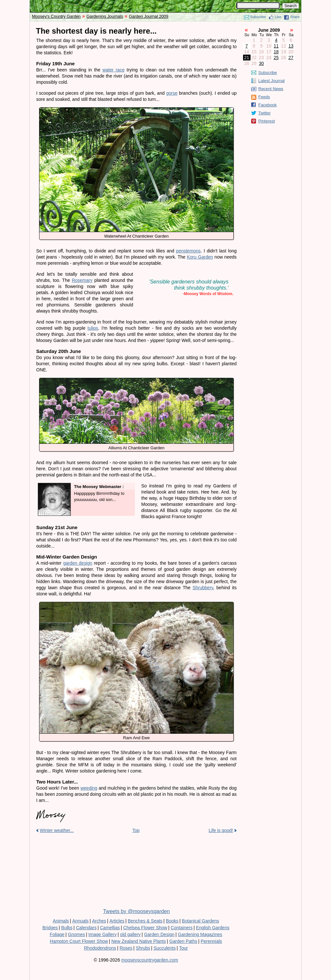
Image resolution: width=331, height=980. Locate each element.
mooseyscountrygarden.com (150, 960)
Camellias (110, 928)
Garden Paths (183, 941)
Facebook (267, 105)
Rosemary (82, 280)
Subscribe (258, 17)
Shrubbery (203, 588)
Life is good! (221, 830)
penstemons (188, 251)
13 (291, 46)
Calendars (86, 928)
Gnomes (76, 934)
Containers (182, 928)
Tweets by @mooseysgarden (137, 911)
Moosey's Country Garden (56, 16)
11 (276, 46)
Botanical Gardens (201, 921)
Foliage (57, 934)
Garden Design (159, 934)
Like (278, 17)
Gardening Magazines (200, 934)
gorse (172, 93)
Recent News (271, 89)
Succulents (165, 948)
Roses (126, 948)
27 (291, 58)
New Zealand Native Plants (139, 941)
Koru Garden (200, 257)
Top (136, 830)
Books (172, 921)
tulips (93, 328)
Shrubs (143, 948)
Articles (117, 921)
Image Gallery (103, 934)
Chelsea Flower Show (145, 928)
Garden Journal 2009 (149, 16)
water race (113, 70)
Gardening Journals (105, 16)
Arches (99, 921)
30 (262, 63)
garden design (78, 563)
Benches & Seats (145, 921)
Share (295, 17)
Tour (183, 948)
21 (247, 58)
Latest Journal (272, 81)
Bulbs (67, 928)
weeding (89, 788)
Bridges (50, 928)
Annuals (81, 921)
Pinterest (267, 121)
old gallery (130, 934)
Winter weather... (57, 830)
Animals (61, 921)
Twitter (264, 113)
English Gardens (213, 928)
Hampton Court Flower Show (79, 941)
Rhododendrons (100, 948)
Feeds (264, 97)
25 (276, 58)
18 (276, 52)
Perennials (211, 941)
